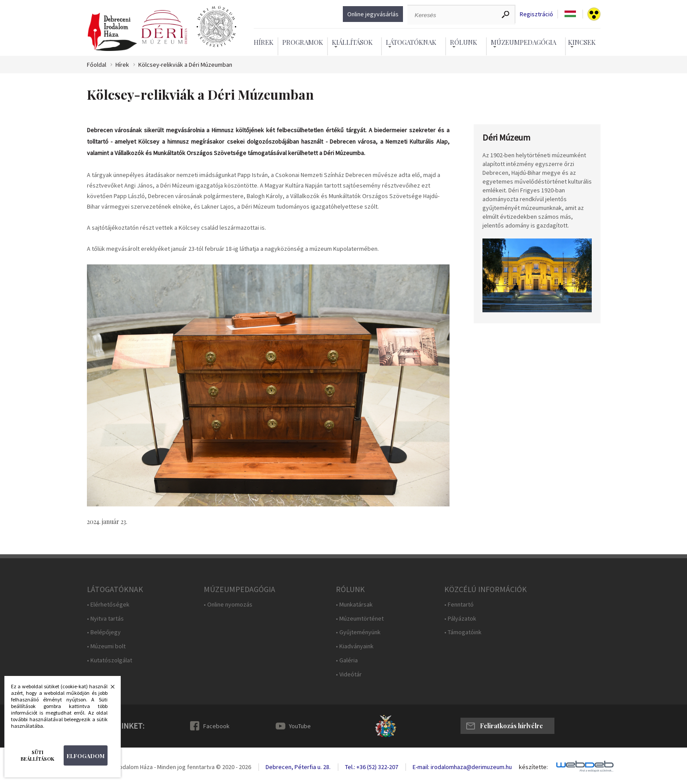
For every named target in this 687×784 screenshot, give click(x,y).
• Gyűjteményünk (358, 632)
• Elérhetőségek (108, 605)
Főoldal (97, 65)
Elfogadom (86, 756)
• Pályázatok (460, 619)
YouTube (300, 726)
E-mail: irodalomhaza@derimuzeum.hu (462, 767)
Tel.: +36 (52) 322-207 (372, 767)
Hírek (264, 42)
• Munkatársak (354, 605)
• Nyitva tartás (105, 619)
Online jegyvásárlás (373, 14)
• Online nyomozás (228, 605)
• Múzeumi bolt (106, 646)
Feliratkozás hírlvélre (511, 726)
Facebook (216, 726)
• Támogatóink (463, 632)
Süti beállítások (38, 755)
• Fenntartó (459, 605)
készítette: (533, 767)
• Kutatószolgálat (110, 660)
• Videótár (349, 674)
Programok (303, 42)
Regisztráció (536, 14)
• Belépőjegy (104, 632)
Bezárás (108, 689)
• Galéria (347, 660)
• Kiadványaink (355, 646)
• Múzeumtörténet (360, 619)
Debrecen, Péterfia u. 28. (298, 767)
